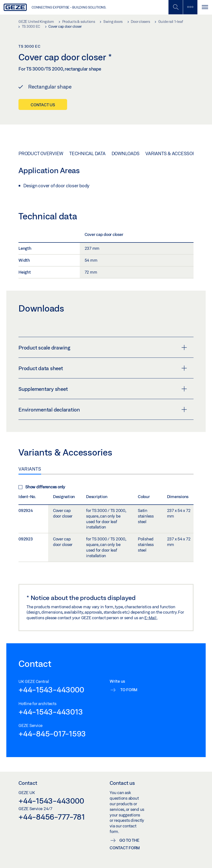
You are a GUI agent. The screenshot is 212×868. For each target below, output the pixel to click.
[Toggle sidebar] (190, 7)
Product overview (41, 153)
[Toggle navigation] (205, 7)
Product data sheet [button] (103, 368)
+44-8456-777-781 (52, 817)
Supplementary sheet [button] (103, 389)
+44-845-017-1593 (52, 734)
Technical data (87, 153)
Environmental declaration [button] (103, 410)
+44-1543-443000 (51, 689)
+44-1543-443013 (51, 712)
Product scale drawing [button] (103, 348)
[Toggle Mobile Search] (176, 7)
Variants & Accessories (174, 153)
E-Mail (151, 618)
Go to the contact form (125, 844)
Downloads (126, 153)
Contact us (43, 105)
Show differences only (42, 487)
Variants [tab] (30, 469)
